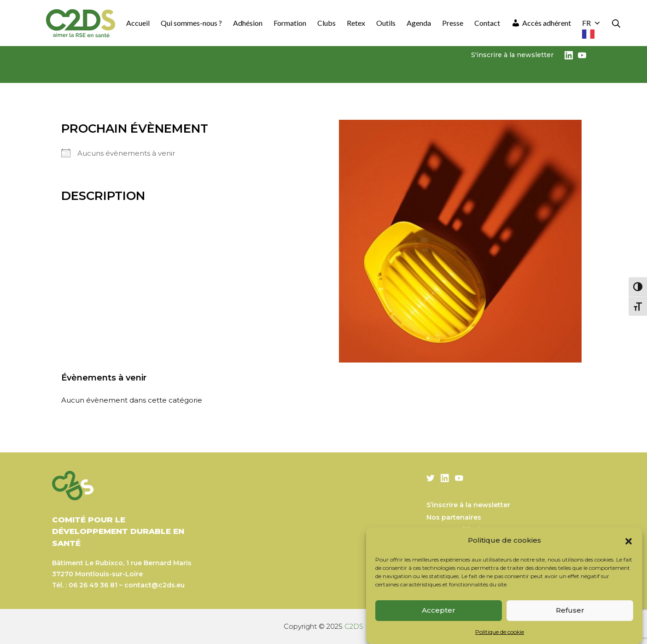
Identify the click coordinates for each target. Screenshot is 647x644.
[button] (629, 540)
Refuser (570, 610)
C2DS (354, 626)
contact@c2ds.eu (154, 585)
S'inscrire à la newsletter (512, 55)
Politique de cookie (500, 632)
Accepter (439, 610)
